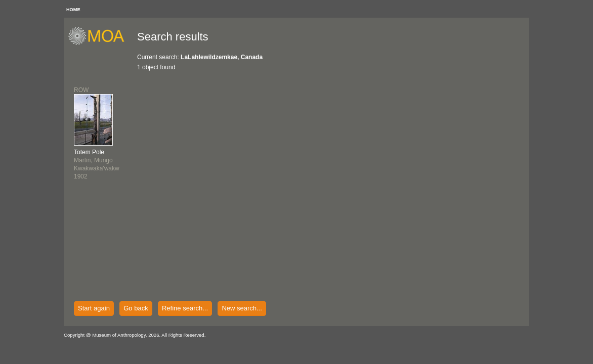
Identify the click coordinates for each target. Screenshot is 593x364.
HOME (73, 10)
